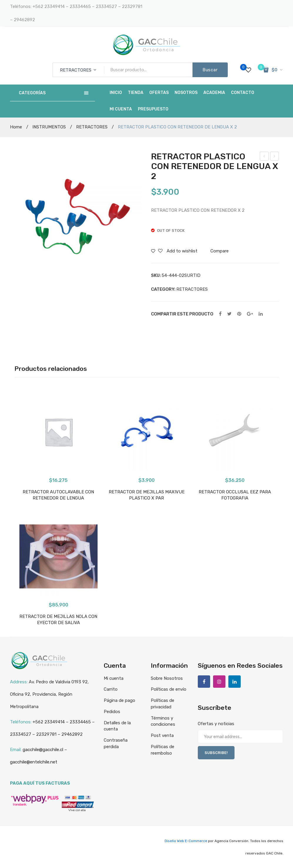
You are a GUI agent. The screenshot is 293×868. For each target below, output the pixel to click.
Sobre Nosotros (167, 678)
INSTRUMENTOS (49, 127)
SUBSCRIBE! (216, 753)
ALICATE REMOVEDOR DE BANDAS (275, 157)
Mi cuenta (114, 678)
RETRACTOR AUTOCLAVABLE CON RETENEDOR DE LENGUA (58, 495)
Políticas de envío (169, 689)
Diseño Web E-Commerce (186, 841)
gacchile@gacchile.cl (43, 750)
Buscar (210, 70)
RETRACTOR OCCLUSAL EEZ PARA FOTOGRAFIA (235, 495)
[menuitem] (116, 93)
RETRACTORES (92, 127)
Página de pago (119, 700)
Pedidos (112, 712)
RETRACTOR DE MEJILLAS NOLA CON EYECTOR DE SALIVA (264, 157)
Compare (220, 251)
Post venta (162, 735)
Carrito (111, 689)
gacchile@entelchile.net (34, 762)
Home (16, 127)
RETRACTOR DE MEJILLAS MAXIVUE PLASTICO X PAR (147, 495)
